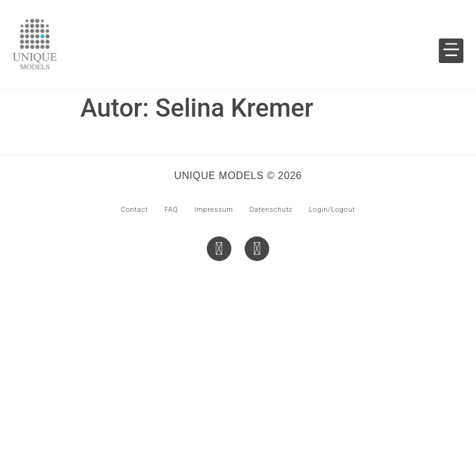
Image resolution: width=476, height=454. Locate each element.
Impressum (213, 210)
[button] (451, 51)
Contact (135, 210)
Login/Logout (332, 210)
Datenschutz (271, 210)
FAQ (171, 210)
